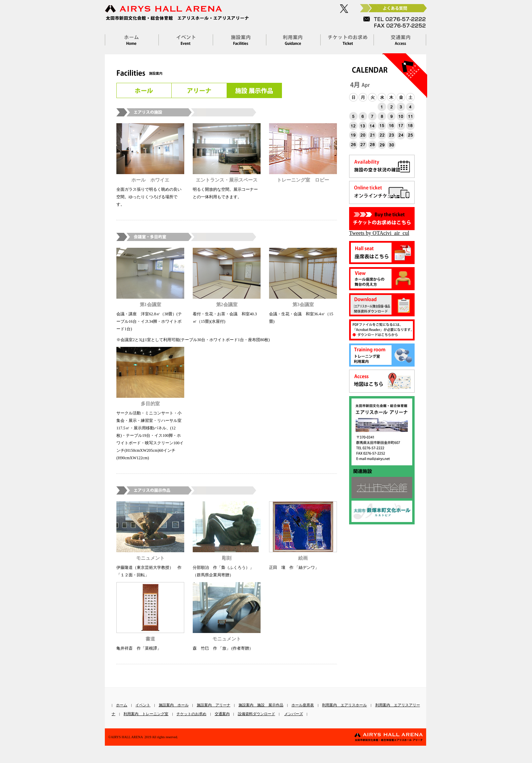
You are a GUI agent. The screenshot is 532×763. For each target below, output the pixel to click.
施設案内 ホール (174, 705)
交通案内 (222, 714)
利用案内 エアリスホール (344, 705)
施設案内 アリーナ (214, 705)
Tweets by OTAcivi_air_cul (379, 233)
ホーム (122, 705)
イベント (143, 705)
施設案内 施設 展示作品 (261, 705)
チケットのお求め (191, 714)
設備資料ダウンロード (256, 714)
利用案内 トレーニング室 (146, 714)
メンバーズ (294, 714)
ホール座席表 (303, 705)
